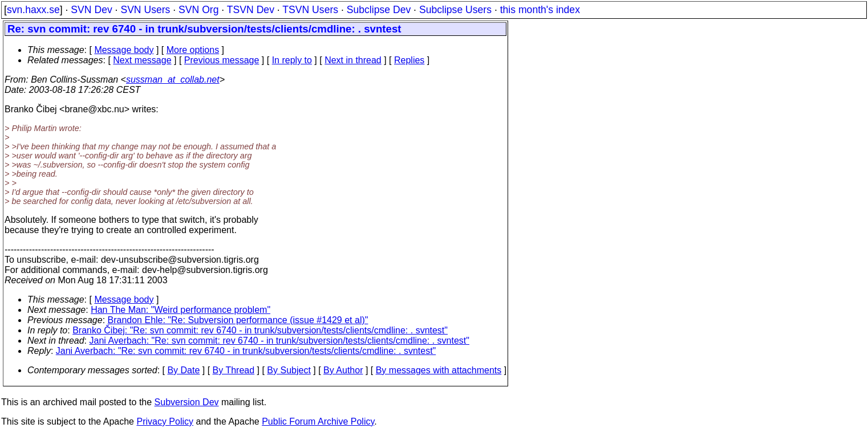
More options (193, 50)
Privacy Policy (165, 421)
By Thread (234, 370)
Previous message (222, 60)
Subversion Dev (187, 402)
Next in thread (353, 60)
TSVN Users (310, 10)
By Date (183, 370)
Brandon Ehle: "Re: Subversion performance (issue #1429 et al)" (238, 320)
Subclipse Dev (379, 10)
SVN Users (145, 10)
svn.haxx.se (33, 10)
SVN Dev (91, 10)
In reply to (292, 60)
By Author (343, 370)
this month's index (540, 10)
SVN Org (198, 10)
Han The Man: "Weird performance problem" (181, 310)
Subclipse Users (455, 10)
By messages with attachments (439, 370)
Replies (409, 60)
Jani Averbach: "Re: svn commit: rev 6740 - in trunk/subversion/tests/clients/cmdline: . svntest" (279, 341)
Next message (142, 60)
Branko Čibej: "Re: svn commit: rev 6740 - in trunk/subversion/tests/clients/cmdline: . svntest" (260, 330)
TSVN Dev (251, 10)
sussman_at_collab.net (173, 80)
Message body (124, 50)
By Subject (289, 370)
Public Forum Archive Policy (318, 421)
